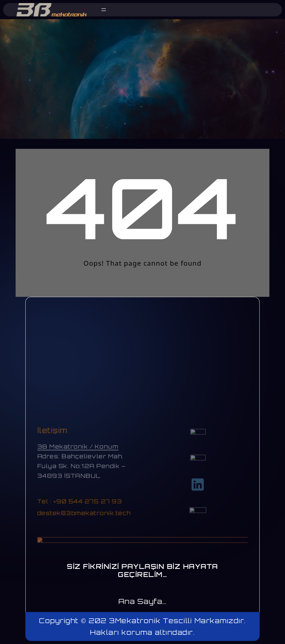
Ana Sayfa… (142, 601)
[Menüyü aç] (104, 10)
